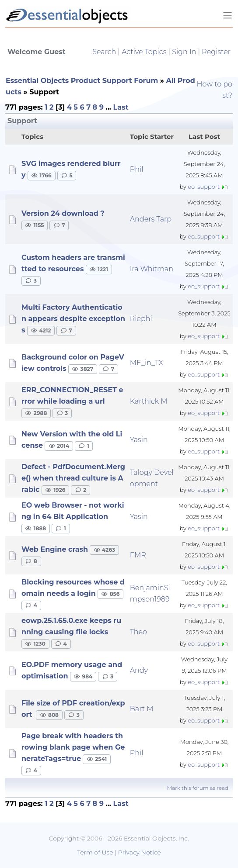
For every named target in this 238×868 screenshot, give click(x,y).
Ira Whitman (152, 269)
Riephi (141, 319)
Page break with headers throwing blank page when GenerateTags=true (73, 747)
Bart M (142, 709)
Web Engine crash (55, 549)
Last (121, 107)
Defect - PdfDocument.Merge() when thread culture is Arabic (73, 478)
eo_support (204, 187)
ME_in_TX (147, 363)
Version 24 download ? (63, 213)
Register (216, 52)
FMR (138, 555)
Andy (139, 670)
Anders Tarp (151, 219)
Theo (138, 632)
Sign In (184, 52)
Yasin (139, 440)
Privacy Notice (140, 852)
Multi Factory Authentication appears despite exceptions (73, 319)
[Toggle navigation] (227, 15)
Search (104, 52)
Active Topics (144, 52)
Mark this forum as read (198, 788)
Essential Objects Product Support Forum (82, 81)
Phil (137, 169)
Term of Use (95, 852)
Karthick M (149, 401)
